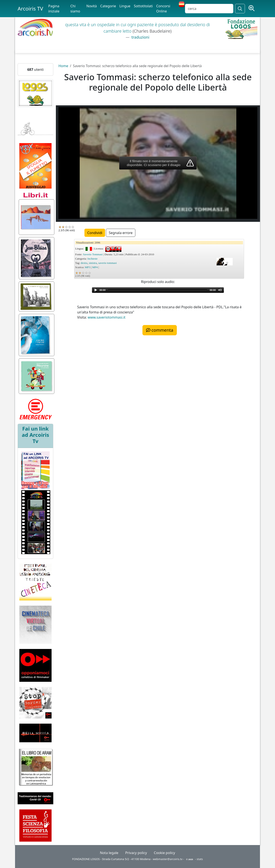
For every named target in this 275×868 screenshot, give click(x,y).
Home (63, 66)
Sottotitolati (143, 6)
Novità (92, 6)
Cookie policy (164, 853)
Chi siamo (75, 9)
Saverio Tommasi (93, 254)
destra (84, 263)
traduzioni (140, 37)
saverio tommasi (107, 263)
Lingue (125, 6)
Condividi (95, 233)
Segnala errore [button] (121, 233)
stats (200, 859)
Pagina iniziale (54, 9)
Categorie (108, 6)
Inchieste (92, 259)
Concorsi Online (163, 9)
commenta (160, 330)
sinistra (93, 263)
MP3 (88, 267)
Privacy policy (136, 853)
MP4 (95, 267)
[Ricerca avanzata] (252, 9)
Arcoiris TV (30, 8)
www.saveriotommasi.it (107, 317)
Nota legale (109, 853)
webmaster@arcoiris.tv (168, 859)
